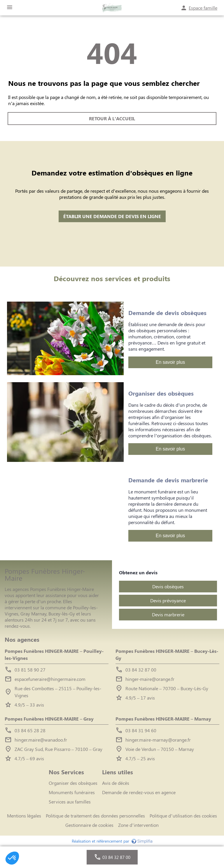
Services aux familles (70, 802)
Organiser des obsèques (73, 783)
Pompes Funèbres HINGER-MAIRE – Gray (49, 719)
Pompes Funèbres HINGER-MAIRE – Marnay (163, 719)
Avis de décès (116, 783)
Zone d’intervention (138, 825)
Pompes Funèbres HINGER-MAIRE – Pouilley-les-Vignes (54, 654)
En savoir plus (170, 362)
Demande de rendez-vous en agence (139, 792)
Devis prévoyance (168, 600)
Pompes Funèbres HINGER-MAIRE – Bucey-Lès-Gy (167, 654)
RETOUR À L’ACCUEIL (112, 118)
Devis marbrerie (168, 614)
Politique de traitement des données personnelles (95, 816)
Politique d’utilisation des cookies (183, 816)
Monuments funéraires (72, 792)
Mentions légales (24, 816)
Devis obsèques (168, 586)
